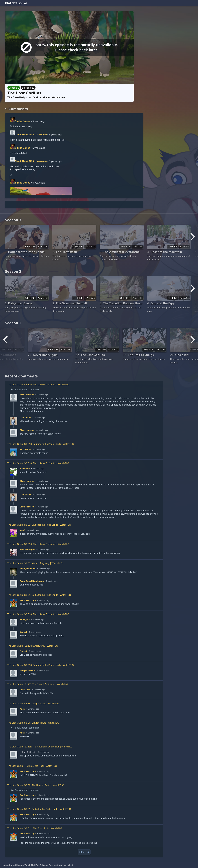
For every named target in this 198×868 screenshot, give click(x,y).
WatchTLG (16, 3)
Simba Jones (23, 121)
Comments (18, 109)
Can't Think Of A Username (31, 135)
